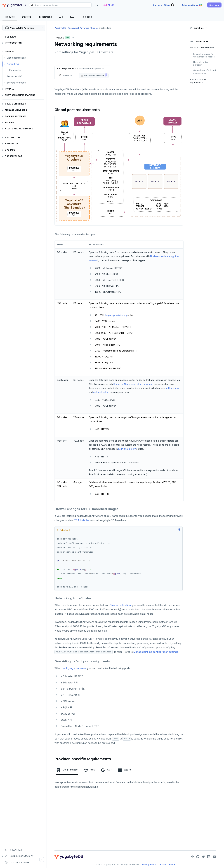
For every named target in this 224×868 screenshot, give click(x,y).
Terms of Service (167, 864)
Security (10, 122)
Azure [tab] (124, 770)
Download (14, 850)
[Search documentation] (60, 5)
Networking (13, 64)
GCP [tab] (106, 770)
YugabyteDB (60, 28)
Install (9, 89)
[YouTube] (214, 857)
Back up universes (16, 116)
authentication (101, 392)
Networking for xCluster (201, 63)
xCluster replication (120, 605)
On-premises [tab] (67, 770)
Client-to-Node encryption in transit (133, 384)
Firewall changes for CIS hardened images (204, 55)
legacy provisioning (116, 315)
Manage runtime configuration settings (156, 652)
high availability (127, 449)
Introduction (13, 43)
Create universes (15, 104)
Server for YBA (15, 76)
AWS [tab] (89, 770)
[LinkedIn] (209, 857)
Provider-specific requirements (198, 81)
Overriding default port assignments (205, 71)
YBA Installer (82, 520)
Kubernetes (15, 70)
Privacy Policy (149, 864)
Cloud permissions (16, 58)
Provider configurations (20, 95)
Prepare (10, 52)
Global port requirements (202, 47)
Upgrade (10, 150)
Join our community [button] (19, 856)
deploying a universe (74, 668)
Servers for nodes (16, 83)
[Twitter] (203, 857)
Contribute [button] (197, 28)
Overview (11, 37)
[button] (214, 5)
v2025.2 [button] (66, 37)
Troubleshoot (14, 156)
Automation (12, 137)
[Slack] (192, 857)
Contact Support (18, 862)
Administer (12, 144)
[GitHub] (198, 857)
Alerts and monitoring (19, 129)
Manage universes (16, 110)
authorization (173, 388)
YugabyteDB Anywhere (79, 28)
